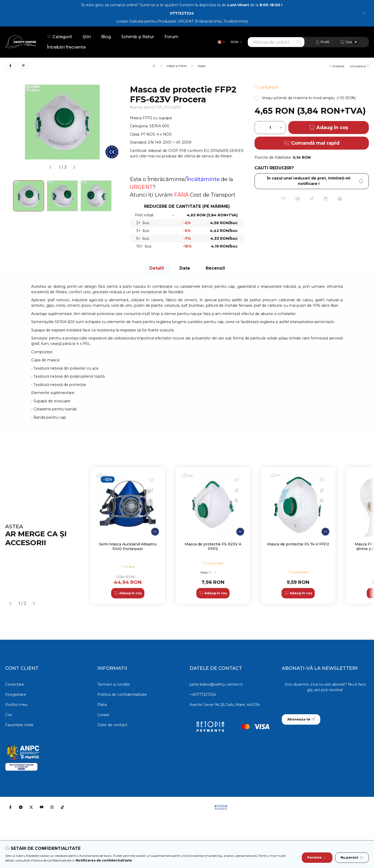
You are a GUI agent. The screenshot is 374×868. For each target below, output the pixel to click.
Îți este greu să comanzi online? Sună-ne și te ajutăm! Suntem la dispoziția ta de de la (182, 5)
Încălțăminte (203, 179)
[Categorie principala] (154, 66)
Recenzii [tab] (215, 268)
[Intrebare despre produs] (326, 199)
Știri (87, 37)
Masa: (206, 572)
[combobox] (276, 42)
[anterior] (50, 167)
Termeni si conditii (114, 684)
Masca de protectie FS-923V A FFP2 (213, 546)
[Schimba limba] (221, 42)
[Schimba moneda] (236, 42)
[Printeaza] (340, 199)
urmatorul (359, 66)
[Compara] (312, 199)
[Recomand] (298, 199)
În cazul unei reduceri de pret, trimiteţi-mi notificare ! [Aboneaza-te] (315, 181)
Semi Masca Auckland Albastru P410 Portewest (128, 546)
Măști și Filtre (177, 66)
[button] (59, 37)
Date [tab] (185, 268)
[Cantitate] (270, 128)
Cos (9, 715)
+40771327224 (203, 695)
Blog (106, 37)
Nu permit (352, 858)
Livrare (103, 715)
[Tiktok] (62, 807)
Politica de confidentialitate (122, 695)
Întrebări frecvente (66, 47)
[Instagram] (52, 807)
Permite (317, 858)
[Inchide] (364, 13)
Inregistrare (16, 695)
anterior (337, 66)
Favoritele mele (19, 725)
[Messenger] (21, 807)
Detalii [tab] (157, 268)
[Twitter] (31, 807)
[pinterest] (23, 66)
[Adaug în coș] (128, 593)
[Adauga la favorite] (284, 199)
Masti (202, 66)
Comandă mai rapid (312, 143)
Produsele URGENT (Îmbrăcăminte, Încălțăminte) (203, 21)
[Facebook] (10, 807)
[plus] (281, 128)
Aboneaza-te (301, 719)
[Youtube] (42, 807)
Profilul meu (16, 705)
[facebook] (10, 66)
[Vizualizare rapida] (151, 501)
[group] (230, 535)
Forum (171, 37)
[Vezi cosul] (349, 42)
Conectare (15, 684)
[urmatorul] (74, 167)
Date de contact (112, 725)
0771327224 (182, 13)
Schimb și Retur (138, 37)
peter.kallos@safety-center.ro (216, 684)
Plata (102, 705)
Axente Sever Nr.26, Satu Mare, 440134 (225, 705)
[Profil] (322, 42)
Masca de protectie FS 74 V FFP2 (298, 544)
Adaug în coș (328, 128)
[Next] (117, 196)
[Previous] (8, 196)
